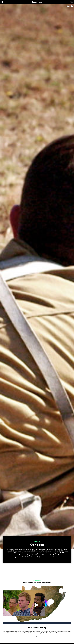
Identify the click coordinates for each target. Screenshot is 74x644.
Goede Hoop (37, 2)
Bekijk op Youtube (37, 470)
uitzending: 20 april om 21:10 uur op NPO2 (15, 548)
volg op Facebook (37, 621)
